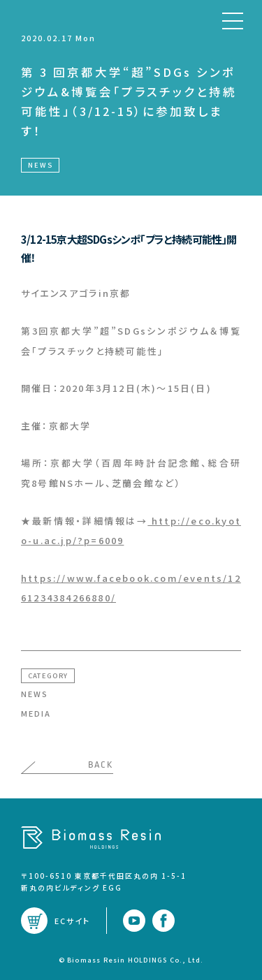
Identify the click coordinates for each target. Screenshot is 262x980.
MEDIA (36, 713)
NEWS (35, 694)
